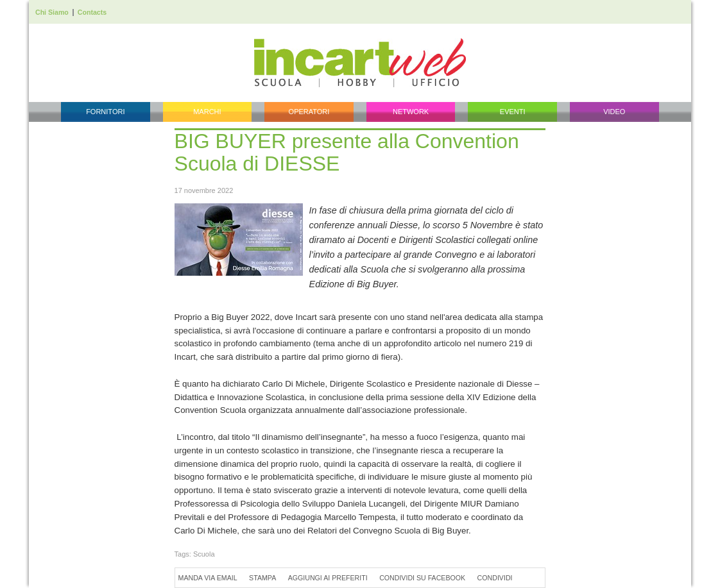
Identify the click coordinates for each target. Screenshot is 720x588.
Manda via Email (208, 578)
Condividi (495, 578)
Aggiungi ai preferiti (328, 578)
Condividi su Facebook (422, 578)
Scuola (204, 554)
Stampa (262, 578)
